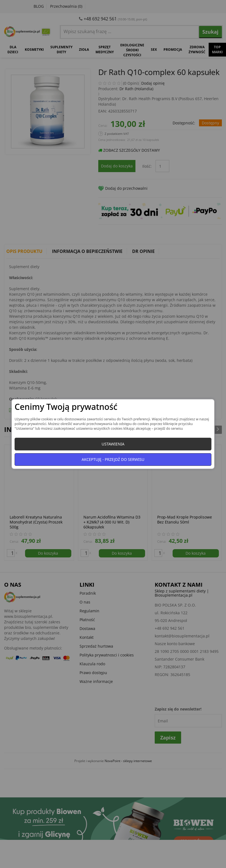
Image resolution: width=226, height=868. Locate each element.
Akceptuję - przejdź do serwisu (113, 459)
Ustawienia (113, 444)
